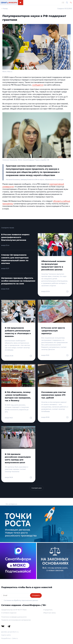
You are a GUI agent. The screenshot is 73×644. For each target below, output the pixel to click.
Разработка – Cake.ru (10, 638)
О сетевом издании (9, 613)
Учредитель (48, 610)
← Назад (4, 8)
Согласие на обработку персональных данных (21, 600)
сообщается (38, 85)
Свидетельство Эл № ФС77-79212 (14, 610)
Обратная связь (49, 613)
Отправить (36, 595)
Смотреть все (37, 488)
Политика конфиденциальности (14, 617)
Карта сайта (6, 635)
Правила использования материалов (16, 620)
